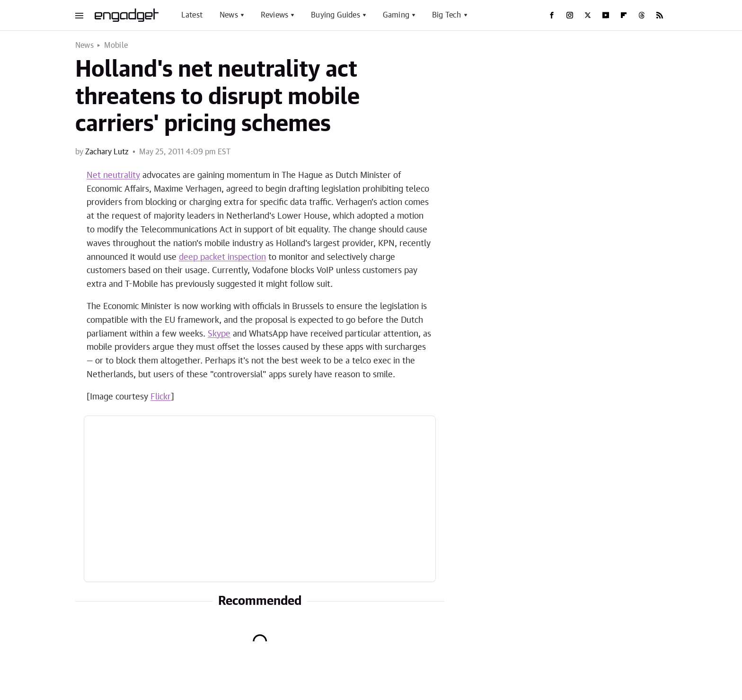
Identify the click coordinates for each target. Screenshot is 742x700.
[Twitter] (588, 15)
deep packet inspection (222, 257)
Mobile (116, 45)
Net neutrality (113, 176)
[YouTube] (606, 15)
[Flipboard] (624, 15)
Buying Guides (336, 15)
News (229, 15)
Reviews (274, 15)
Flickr (161, 397)
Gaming (396, 15)
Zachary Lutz (107, 152)
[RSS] (660, 15)
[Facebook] (552, 15)
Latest (192, 15)
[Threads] (642, 15)
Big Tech (447, 15)
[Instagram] (570, 15)
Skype (219, 334)
